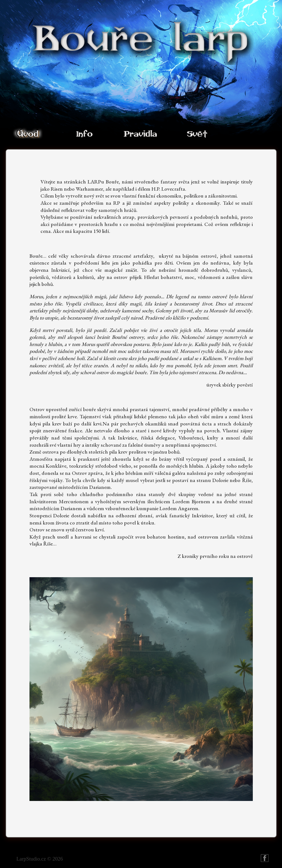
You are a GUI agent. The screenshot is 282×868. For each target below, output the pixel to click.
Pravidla (140, 134)
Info (84, 134)
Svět (197, 134)
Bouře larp (265, 858)
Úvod (28, 134)
